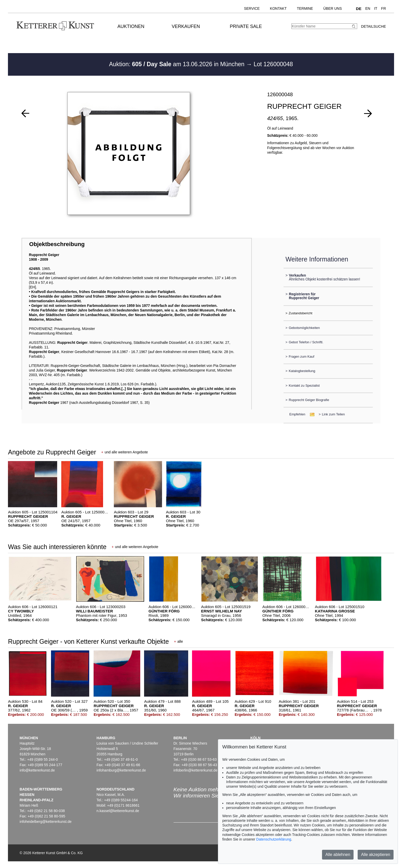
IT (376, 8)
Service (252, 8)
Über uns (333, 8)
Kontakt (278, 8)
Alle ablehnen (338, 855)
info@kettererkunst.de (37, 770)
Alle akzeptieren (376, 855)
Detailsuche (373, 26)
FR (384, 8)
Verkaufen (186, 26)
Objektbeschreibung (57, 244)
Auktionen (131, 26)
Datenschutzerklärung (274, 839)
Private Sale (246, 26)
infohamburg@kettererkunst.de (121, 770)
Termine (305, 8)
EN (368, 8)
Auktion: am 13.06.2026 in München (178, 64)
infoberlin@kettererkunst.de (195, 770)
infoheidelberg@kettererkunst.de (46, 822)
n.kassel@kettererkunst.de (118, 811)
